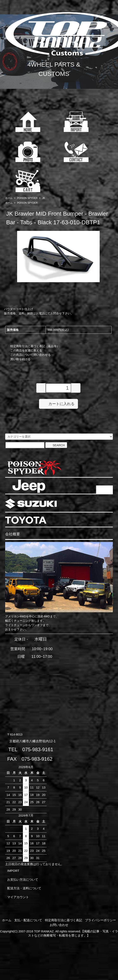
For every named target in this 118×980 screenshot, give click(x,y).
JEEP (29, 486)
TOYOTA (26, 520)
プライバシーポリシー (100, 920)
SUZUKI (31, 504)
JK (44, 198)
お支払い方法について (23, 880)
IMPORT (13, 871)
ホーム (9, 198)
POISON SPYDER (27, 198)
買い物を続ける (20, 359)
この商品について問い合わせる (31, 355)
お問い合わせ (59, 925)
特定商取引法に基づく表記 (64, 920)
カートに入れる (58, 404)
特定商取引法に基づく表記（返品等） (35, 346)
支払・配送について (28, 920)
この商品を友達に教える (26, 350)
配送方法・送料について (24, 888)
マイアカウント (18, 897)
